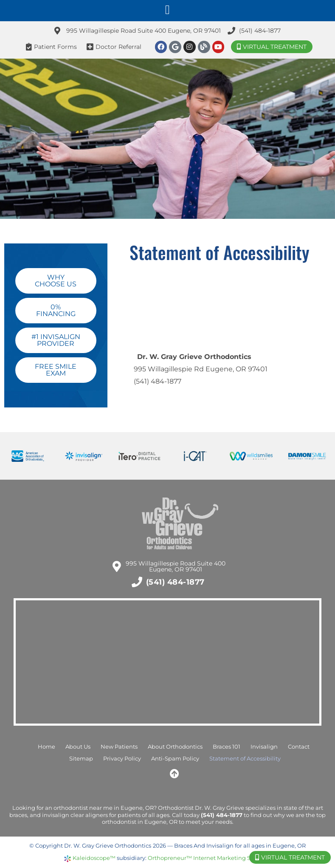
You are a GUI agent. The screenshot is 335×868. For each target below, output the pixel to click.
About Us (78, 747)
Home (46, 747)
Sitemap (81, 759)
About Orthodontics (175, 747)
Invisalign (264, 747)
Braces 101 (227, 747)
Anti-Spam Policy (175, 759)
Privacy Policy (122, 759)
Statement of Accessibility (245, 759)
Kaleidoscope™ (94, 858)
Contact (299, 747)
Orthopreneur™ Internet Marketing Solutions (210, 858)
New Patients (119, 747)
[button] (168, 10)
